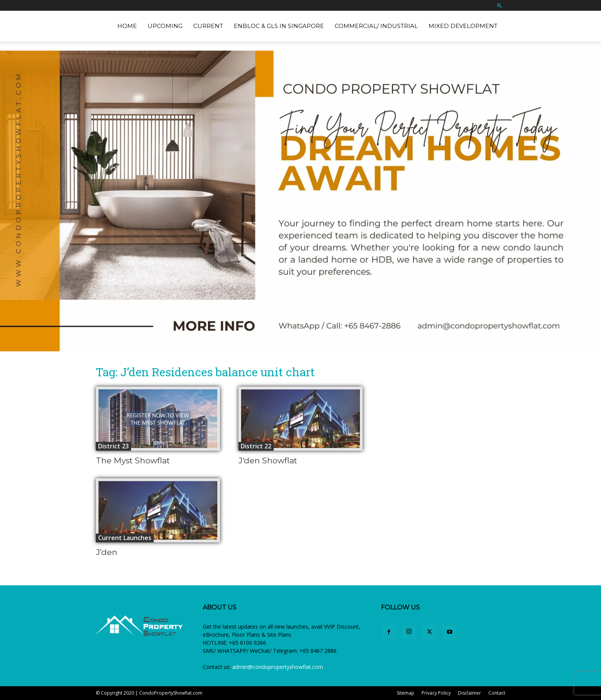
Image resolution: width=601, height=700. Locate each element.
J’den (107, 552)
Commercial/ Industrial (376, 26)
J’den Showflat (268, 460)
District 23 (113, 446)
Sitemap (406, 693)
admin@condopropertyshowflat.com (278, 667)
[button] (499, 5)
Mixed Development (463, 26)
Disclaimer (470, 693)
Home (127, 26)
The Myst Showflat (133, 460)
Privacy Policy (436, 693)
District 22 (256, 446)
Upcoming (165, 26)
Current (208, 26)
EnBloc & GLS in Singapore (279, 26)
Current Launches (125, 538)
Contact (497, 693)
